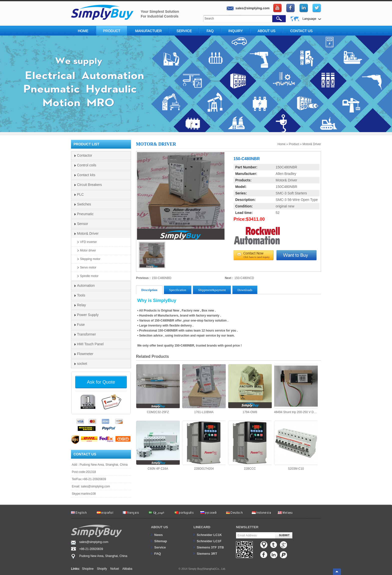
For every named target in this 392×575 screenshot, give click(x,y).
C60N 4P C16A (158, 446)
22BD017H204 (204, 446)
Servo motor (88, 267)
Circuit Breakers (89, 185)
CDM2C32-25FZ (158, 389)
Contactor (85, 155)
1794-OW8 (250, 389)
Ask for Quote (101, 382)
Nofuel (115, 569)
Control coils (87, 165)
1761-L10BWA (204, 389)
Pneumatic (85, 214)
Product (112, 31)
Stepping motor (90, 259)
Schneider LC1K (209, 535)
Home (83, 31)
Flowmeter (85, 354)
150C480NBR (286, 167)
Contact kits (86, 175)
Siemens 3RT (207, 554)
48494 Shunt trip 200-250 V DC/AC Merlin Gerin (296, 389)
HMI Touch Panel (90, 344)
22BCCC (250, 446)
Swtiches (84, 204)
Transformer (86, 334)
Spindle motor (89, 276)
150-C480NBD (161, 278)
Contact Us (301, 31)
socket (82, 364)
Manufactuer (148, 31)
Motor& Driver (312, 144)
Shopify (102, 569)
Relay (81, 305)
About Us (266, 31)
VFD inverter (88, 242)
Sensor (82, 224)
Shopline (88, 569)
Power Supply (88, 315)
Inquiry (235, 31)
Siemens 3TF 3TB (210, 547)
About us (159, 527)
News (158, 535)
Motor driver (88, 250)
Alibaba (127, 569)
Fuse (81, 325)
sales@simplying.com (95, 486)
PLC (80, 194)
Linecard (202, 527)
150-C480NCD (244, 278)
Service (184, 31)
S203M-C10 (296, 446)
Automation (86, 285)
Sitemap (161, 541)
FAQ (210, 31)
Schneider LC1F (209, 541)
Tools (81, 295)
